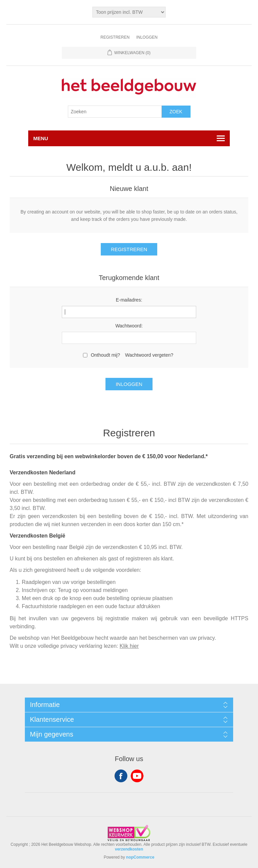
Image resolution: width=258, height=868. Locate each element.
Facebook (121, 776)
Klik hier (129, 646)
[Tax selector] (129, 12)
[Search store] (115, 112)
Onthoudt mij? (105, 355)
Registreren (115, 37)
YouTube (137, 776)
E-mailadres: (129, 300)
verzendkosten (129, 849)
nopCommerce (140, 857)
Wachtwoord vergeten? (149, 355)
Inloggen (147, 37)
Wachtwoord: (129, 326)
